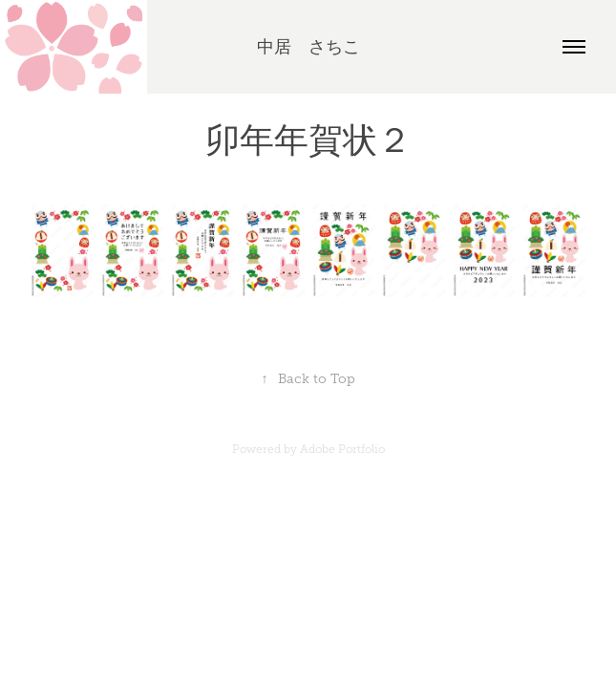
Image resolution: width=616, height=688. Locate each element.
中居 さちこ (308, 47)
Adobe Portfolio (342, 449)
